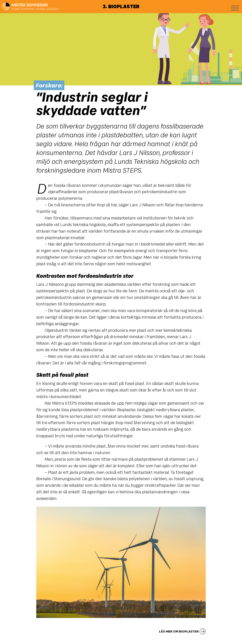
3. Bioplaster (121, 6)
